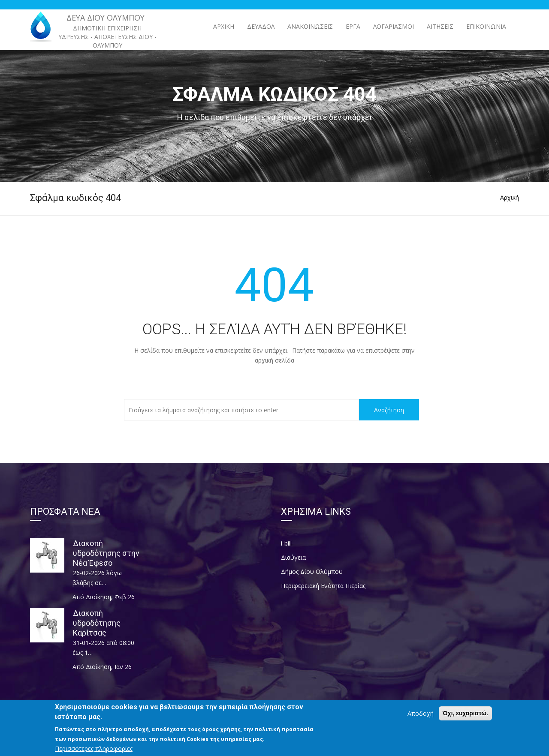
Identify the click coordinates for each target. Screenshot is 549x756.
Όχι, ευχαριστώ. (465, 717)
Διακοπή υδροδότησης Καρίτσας (97, 623)
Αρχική (224, 26)
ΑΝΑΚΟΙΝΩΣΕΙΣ (310, 26)
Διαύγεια (293, 557)
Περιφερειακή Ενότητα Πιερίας (323, 586)
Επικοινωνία (486, 26)
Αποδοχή (421, 717)
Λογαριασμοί (394, 26)
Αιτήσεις (440, 26)
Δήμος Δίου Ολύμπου (312, 571)
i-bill (286, 543)
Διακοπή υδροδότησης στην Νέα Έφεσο (106, 553)
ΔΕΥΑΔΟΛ (261, 26)
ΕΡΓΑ (353, 26)
